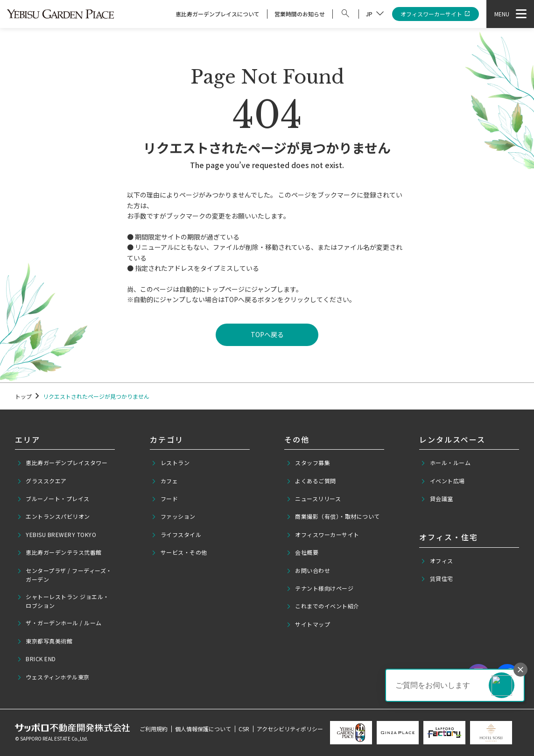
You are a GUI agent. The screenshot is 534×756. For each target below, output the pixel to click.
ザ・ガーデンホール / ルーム (59, 623)
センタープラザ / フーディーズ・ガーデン (64, 575)
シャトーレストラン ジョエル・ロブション (63, 601)
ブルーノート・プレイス (53, 499)
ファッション (173, 516)
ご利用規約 (154, 729)
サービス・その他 (179, 552)
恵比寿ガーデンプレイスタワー (62, 463)
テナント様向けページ (320, 588)
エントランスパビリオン (53, 516)
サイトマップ (308, 624)
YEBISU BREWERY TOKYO (57, 535)
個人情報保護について (203, 729)
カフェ (165, 481)
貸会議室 (437, 499)
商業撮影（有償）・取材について (333, 516)
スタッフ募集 (308, 463)
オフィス (437, 561)
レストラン (170, 463)
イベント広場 (443, 481)
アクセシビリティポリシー (290, 729)
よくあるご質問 (311, 481)
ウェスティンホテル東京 (53, 677)
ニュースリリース (314, 499)
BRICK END (36, 659)
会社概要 (302, 552)
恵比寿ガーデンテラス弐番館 (59, 552)
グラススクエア (42, 481)
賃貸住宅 (437, 579)
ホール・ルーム (446, 463)
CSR (244, 729)
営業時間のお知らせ (300, 14)
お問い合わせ (308, 571)
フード (165, 499)
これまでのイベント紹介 (323, 606)
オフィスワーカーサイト (436, 14)
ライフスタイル (176, 535)
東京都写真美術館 (45, 641)
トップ (23, 396)
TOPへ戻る (267, 334)
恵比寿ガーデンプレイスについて (218, 14)
